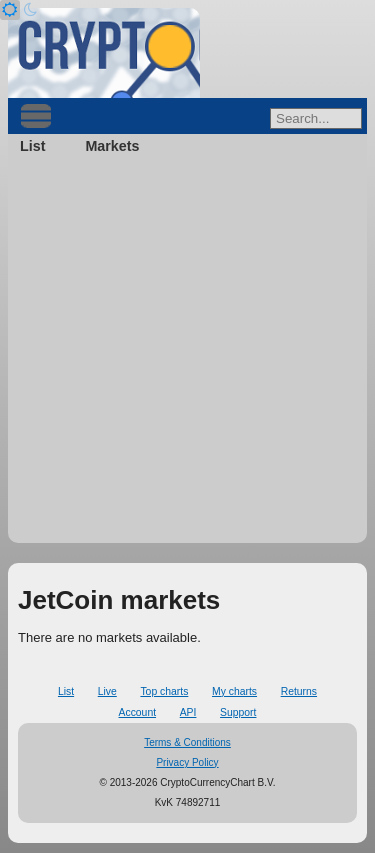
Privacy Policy (187, 762)
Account (138, 712)
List (32, 146)
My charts (234, 691)
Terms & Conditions (187, 742)
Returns (299, 691)
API (188, 712)
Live (107, 691)
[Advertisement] (187, 355)
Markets (112, 146)
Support (238, 712)
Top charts (164, 691)
